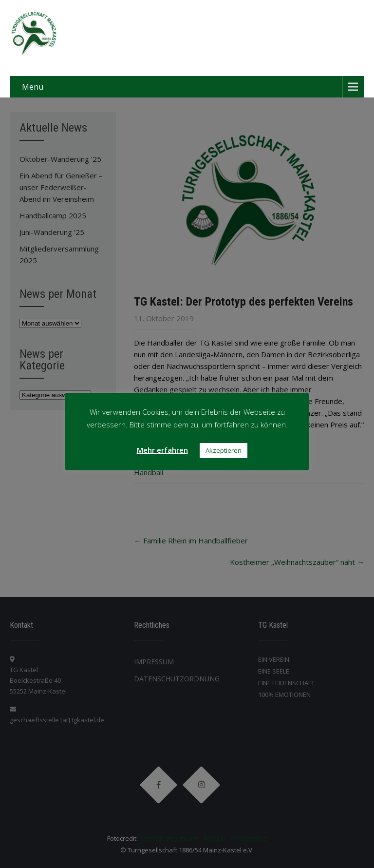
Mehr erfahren (162, 450)
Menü (33, 87)
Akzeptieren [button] (224, 450)
